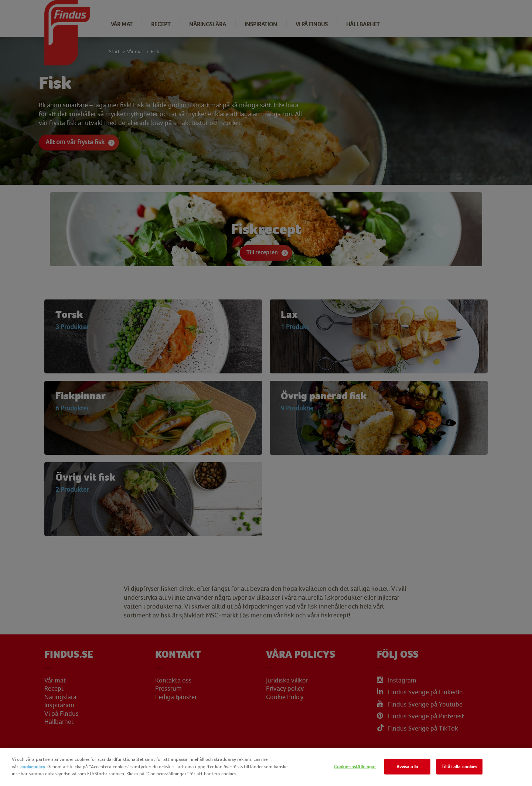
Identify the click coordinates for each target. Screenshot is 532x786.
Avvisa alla (407, 767)
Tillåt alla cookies (459, 767)
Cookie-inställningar (355, 767)
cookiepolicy (33, 767)
